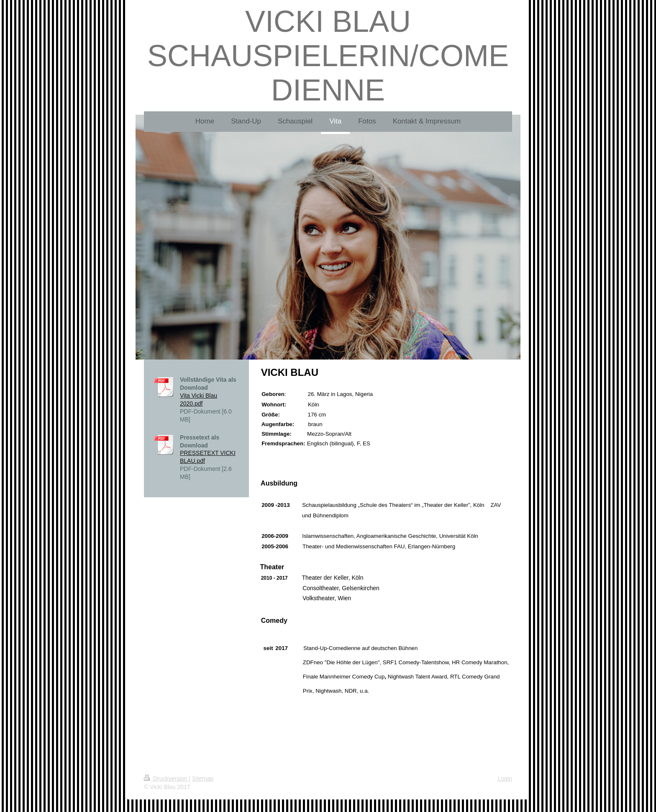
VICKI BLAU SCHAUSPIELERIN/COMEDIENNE (328, 56)
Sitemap (203, 779)
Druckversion (166, 779)
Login (505, 779)
